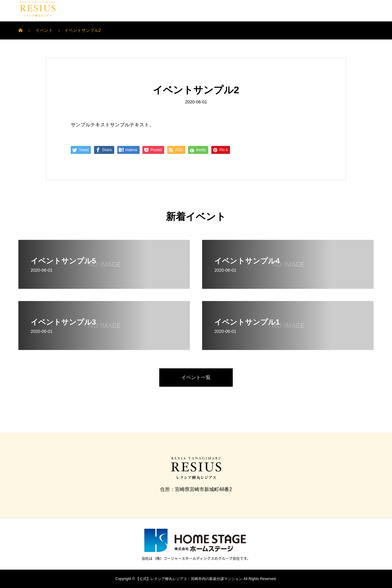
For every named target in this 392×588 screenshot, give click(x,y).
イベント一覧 (196, 377)
